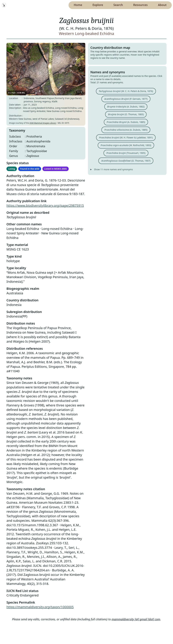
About (162, 5)
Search (118, 5)
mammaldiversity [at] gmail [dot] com (136, 619)
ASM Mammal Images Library (43, 123)
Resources (140, 5)
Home (78, 5)
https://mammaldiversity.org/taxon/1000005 (40, 607)
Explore (98, 5)
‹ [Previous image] (11, 69)
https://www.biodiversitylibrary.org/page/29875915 (45, 205)
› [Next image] (81, 69)
